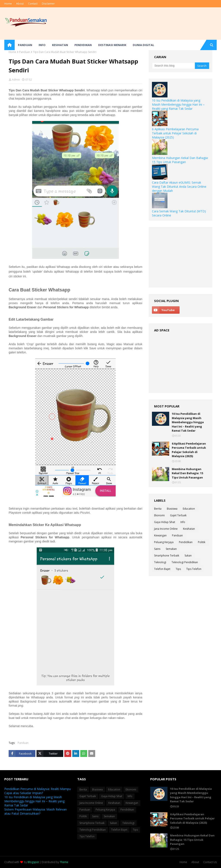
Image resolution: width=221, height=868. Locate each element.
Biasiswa (172, 509)
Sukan (188, 556)
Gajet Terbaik (178, 515)
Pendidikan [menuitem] (83, 45)
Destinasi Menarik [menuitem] (112, 45)
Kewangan (160, 535)
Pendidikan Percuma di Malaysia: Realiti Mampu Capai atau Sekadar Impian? (38, 791)
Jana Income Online (166, 529)
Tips (178, 569)
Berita (158, 509)
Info (183, 522)
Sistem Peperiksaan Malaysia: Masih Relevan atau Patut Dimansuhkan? (36, 811)
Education (189, 509)
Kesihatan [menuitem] (60, 45)
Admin (16, 80)
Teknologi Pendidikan (185, 562)
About (20, 4)
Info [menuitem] (42, 45)
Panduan (25, 52)
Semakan (171, 549)
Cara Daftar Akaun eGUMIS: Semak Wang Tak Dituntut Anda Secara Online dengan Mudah (179, 187)
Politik (202, 542)
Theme (64, 862)
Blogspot (33, 862)
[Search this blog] (173, 66)
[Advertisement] (181, 257)
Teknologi (160, 562)
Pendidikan (186, 542)
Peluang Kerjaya (164, 542)
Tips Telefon (194, 569)
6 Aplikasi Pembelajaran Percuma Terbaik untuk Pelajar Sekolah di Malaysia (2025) (175, 133)
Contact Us (210, 862)
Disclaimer (48, 4)
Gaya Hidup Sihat (165, 522)
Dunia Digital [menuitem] (143, 45)
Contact (33, 4)
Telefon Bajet (162, 569)
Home (8, 4)
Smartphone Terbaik (167, 556)
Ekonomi (159, 515)
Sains (157, 549)
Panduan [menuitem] (25, 45)
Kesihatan (189, 529)
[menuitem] (9, 45)
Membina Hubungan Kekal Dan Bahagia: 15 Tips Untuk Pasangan (180, 160)
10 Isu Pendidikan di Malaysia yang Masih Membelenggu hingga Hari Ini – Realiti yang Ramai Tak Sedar (178, 104)
